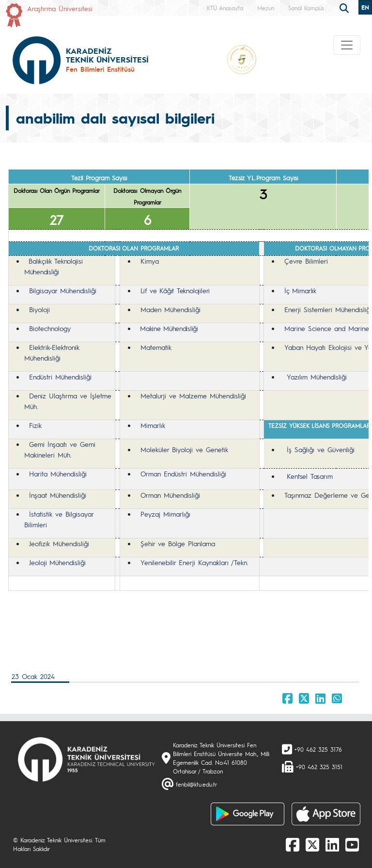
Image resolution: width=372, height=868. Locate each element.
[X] (312, 844)
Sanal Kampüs (306, 8)
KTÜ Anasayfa (225, 8)
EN (365, 7)
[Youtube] (352, 844)
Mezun (266, 8)
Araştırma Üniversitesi (60, 8)
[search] (345, 7)
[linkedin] (332, 844)
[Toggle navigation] (347, 45)
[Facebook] (293, 844)
